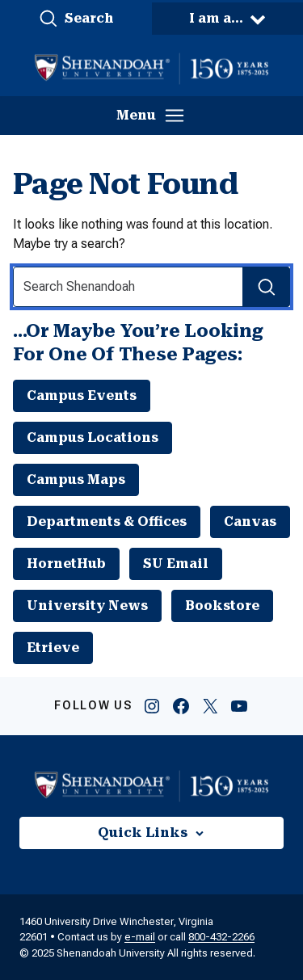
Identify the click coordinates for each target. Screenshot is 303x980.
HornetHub (66, 564)
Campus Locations (93, 437)
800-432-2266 (221, 937)
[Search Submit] (266, 287)
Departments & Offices (107, 522)
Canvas (250, 522)
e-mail (140, 937)
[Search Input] (151, 287)
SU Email (176, 564)
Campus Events (82, 395)
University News (87, 606)
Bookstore (222, 606)
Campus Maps (76, 479)
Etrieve (53, 648)
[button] (76, 19)
